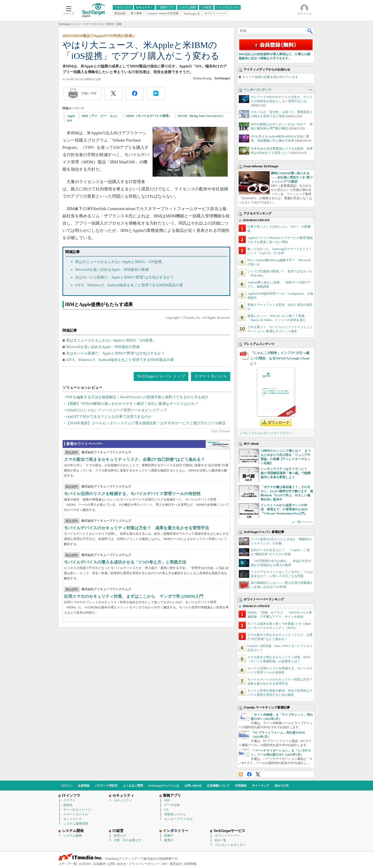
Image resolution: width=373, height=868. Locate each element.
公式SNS (85, 864)
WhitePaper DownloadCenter (218, 445)
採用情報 (190, 864)
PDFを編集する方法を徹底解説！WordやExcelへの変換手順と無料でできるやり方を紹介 (137, 397)
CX (166, 810)
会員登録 (84, 786)
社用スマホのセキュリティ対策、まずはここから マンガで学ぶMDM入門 (134, 596)
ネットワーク (73, 819)
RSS (241, 774)
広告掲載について (218, 786)
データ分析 (172, 805)
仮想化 (68, 805)
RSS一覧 (221, 840)
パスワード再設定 (106, 786)
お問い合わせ (193, 786)
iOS (70, 121)
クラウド (69, 800)
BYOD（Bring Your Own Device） (202, 116)
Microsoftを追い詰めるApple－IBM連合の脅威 (112, 270)
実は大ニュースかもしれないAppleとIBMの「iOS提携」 (120, 262)
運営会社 (176, 864)
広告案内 (99, 864)
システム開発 (73, 836)
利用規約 (241, 786)
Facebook (249, 774)
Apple (71, 116)
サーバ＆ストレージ (77, 810)
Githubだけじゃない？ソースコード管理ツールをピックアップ (116, 410)
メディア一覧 (68, 864)
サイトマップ (261, 786)
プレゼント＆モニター (230, 845)
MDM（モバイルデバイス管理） (149, 116)
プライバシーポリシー (144, 864)
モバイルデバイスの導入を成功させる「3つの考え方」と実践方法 (125, 562)
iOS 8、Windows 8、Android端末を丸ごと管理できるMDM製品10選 (129, 285)
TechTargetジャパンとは (164, 786)
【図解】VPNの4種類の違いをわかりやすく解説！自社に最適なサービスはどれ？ (132, 404)
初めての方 (282, 786)
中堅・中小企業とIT (128, 840)
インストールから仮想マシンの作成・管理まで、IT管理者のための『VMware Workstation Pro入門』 (284, 509)
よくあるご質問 (133, 786)
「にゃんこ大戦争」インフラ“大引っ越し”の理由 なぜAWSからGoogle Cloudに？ (280, 358)
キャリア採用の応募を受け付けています (270, 77)
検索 (310, 31)
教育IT (169, 840)
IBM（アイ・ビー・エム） (101, 116)
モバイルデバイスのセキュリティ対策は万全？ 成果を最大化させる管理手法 (137, 528)
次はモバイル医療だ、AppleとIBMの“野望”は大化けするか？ (124, 277)
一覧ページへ (304, 522)
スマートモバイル (211, 376)
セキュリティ (123, 800)
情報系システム (175, 814)
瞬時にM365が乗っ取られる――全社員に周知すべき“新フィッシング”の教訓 (292, 177)
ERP (167, 800)
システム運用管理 (76, 824)
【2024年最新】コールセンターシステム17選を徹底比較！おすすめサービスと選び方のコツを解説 (146, 423)
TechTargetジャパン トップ (161, 376)
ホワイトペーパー (227, 836)
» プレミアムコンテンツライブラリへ (266, 433)
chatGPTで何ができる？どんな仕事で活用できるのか (109, 417)
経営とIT (120, 836)
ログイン (67, 786)
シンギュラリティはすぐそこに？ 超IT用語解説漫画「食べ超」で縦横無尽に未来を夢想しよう (286, 473)
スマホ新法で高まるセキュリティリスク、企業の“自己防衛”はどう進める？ (134, 459)
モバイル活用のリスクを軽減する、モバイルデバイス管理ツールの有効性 (132, 494)
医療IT (169, 836)
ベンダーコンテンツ (257, 90)
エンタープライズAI (178, 819)
